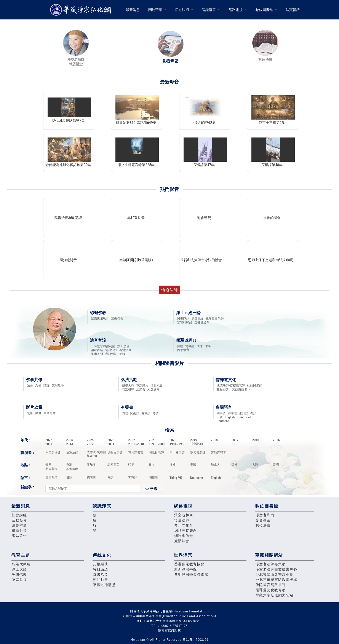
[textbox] (93, 489)
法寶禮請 (293, 10)
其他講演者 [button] (242, 389)
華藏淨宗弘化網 (82, 10)
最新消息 (133, 10)
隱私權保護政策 (170, 630)
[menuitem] (133, 10)
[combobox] (104, 489)
